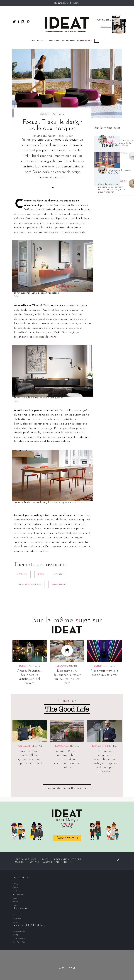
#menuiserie (59, 515)
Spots (15, 828)
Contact (34, 793)
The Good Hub (19, 869)
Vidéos (103, 41)
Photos (15, 836)
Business (112, 677)
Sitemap (68, 793)
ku (66, 136)
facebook (19, 22)
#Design (59, 505)
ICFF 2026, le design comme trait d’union (109, 89)
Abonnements (18, 845)
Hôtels (75, 677)
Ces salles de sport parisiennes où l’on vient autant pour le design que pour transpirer (112, 119)
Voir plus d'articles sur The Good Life (67, 719)
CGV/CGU (45, 790)
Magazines (17, 849)
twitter (14, 22)
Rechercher (28, 22)
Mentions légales (25, 790)
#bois (41, 505)
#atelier (22, 505)
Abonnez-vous (67, 768)
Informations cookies (67, 790)
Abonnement (51, 793)
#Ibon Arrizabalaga (29, 515)
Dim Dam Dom (19, 873)
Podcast (97, 41)
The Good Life (61, 3)
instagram (23, 22)
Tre (62, 136)
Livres (15, 852)
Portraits (34, 596)
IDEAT (76, 3)
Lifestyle (37, 677)
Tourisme (16, 821)
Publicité (19, 793)
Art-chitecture (18, 825)
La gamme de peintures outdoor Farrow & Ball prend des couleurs (121, 73)
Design (44, 45)
